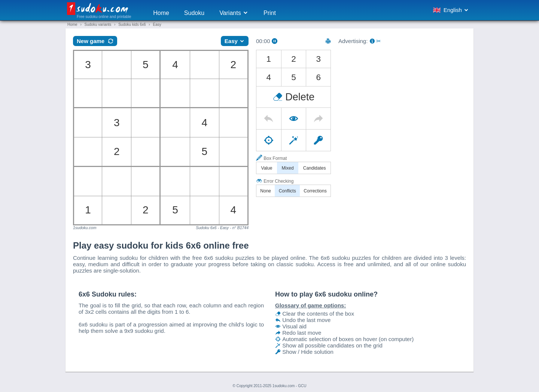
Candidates (315, 168)
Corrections (315, 191)
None (266, 191)
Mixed (288, 168)
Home (161, 13)
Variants (234, 13)
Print (270, 13)
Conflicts (287, 191)
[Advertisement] (402, 102)
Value (267, 168)
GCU (302, 386)
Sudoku (194, 13)
